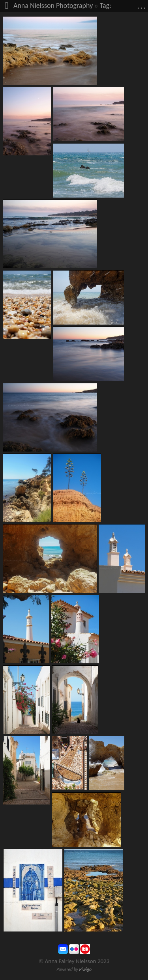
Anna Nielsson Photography (53, 6)
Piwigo (85, 969)
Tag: (106, 6)
